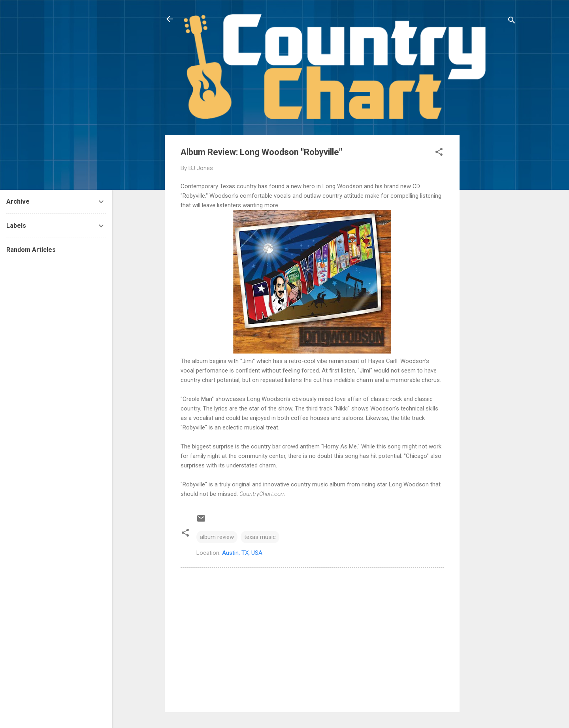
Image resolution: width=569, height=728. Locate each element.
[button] (439, 153)
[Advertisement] (491, 254)
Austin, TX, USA (242, 553)
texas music (260, 537)
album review (217, 537)
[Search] (512, 22)
